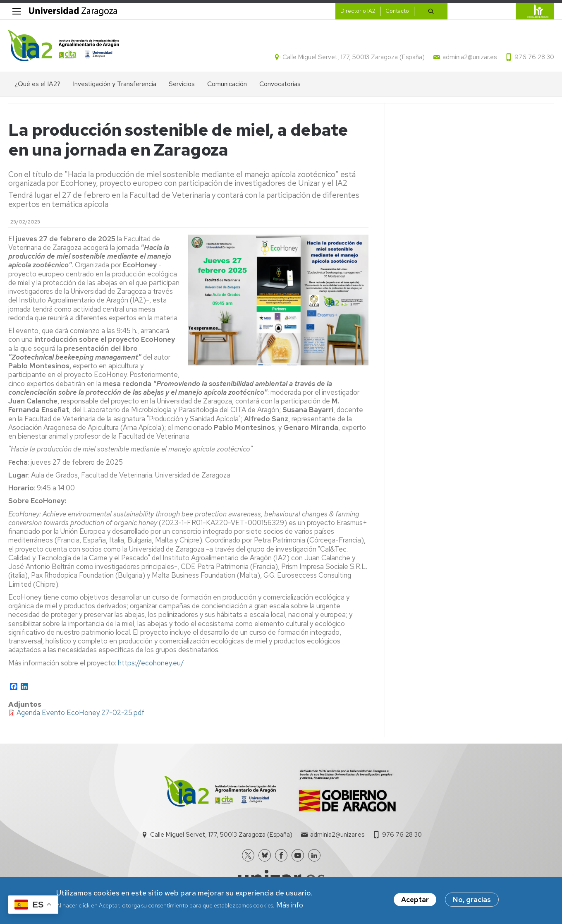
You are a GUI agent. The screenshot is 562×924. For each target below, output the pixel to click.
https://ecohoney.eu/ (151, 663)
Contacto (397, 11)
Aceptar (415, 900)
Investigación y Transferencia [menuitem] (115, 84)
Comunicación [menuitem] (227, 84)
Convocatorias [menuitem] (280, 84)
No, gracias (472, 900)
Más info (290, 905)
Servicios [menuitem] (182, 84)
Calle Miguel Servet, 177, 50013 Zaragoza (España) (354, 57)
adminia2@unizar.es (470, 57)
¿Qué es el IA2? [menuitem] (37, 84)
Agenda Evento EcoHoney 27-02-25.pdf (80, 713)
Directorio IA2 (357, 11)
